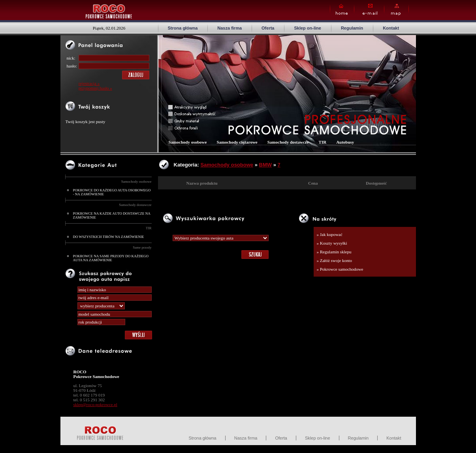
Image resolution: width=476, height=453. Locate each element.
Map (396, 10)
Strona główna (183, 28)
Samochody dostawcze (135, 205)
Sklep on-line (307, 28)
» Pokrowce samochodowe (340, 269)
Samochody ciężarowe (237, 142)
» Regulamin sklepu (334, 252)
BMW (266, 165)
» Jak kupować (330, 234)
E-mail (369, 10)
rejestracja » (89, 83)
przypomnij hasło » (95, 88)
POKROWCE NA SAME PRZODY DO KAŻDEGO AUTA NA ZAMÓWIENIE (111, 258)
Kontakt (391, 28)
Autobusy (345, 142)
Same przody (142, 247)
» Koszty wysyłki (332, 243)
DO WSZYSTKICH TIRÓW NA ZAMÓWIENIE (109, 237)
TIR (149, 228)
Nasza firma (230, 28)
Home (342, 10)
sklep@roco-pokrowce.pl (95, 404)
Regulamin (352, 28)
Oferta (268, 28)
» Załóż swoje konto (335, 260)
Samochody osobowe (136, 182)
